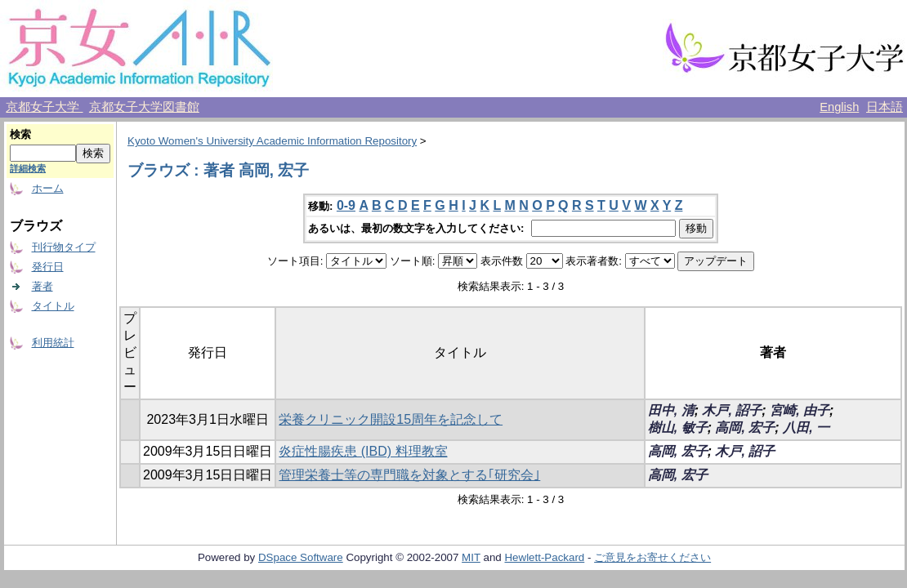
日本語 (885, 107)
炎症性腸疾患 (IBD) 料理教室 (363, 451)
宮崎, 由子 (800, 410)
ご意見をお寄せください (652, 557)
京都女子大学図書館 (144, 107)
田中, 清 (671, 410)
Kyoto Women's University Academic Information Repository (272, 141)
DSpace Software (301, 557)
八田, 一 (806, 428)
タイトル (53, 306)
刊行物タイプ (64, 247)
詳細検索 (28, 168)
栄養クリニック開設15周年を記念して (391, 419)
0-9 (346, 205)
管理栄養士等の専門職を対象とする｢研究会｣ (409, 475)
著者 (42, 286)
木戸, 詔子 (732, 410)
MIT (471, 557)
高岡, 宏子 (745, 428)
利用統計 (53, 343)
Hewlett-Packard (544, 557)
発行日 (48, 267)
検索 (20, 134)
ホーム (48, 188)
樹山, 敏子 (678, 428)
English (839, 107)
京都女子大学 (44, 107)
